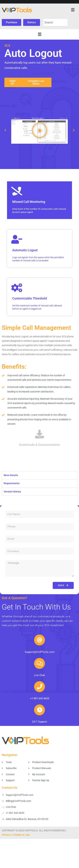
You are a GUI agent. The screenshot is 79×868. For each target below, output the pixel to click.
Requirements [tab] (12, 483)
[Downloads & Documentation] (39, 434)
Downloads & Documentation (40, 445)
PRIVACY (7, 835)
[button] (73, 10)
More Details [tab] (11, 475)
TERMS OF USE (21, 835)
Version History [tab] (12, 492)
